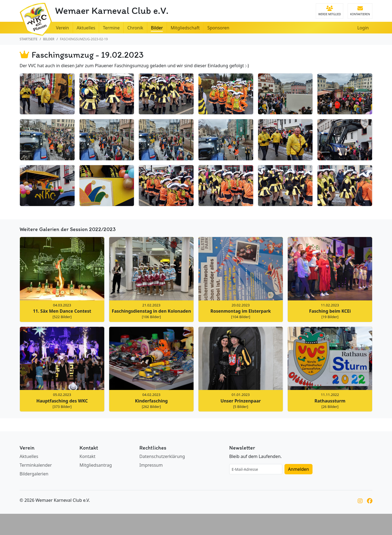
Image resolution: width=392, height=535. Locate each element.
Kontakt (88, 456)
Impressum (151, 465)
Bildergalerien (34, 474)
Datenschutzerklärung (162, 456)
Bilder (49, 39)
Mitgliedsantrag (96, 465)
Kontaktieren (360, 11)
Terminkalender (36, 465)
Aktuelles (29, 456)
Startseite (29, 39)
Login (363, 28)
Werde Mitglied (330, 11)
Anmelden (298, 469)
